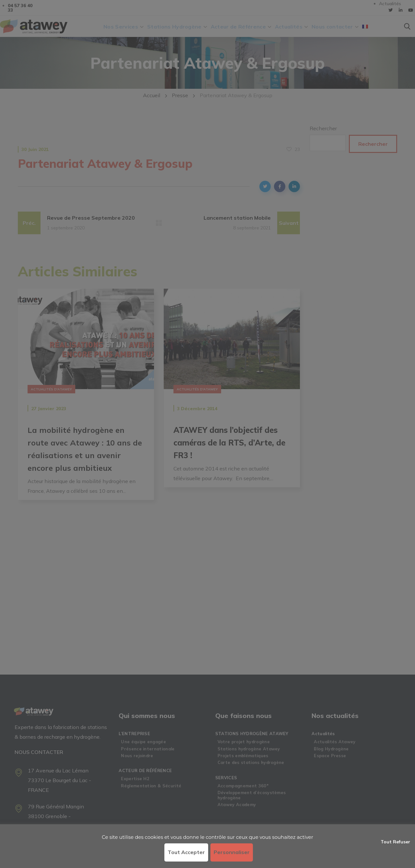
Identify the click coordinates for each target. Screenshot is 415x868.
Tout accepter (186, 852)
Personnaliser (232, 852)
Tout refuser (395, 842)
